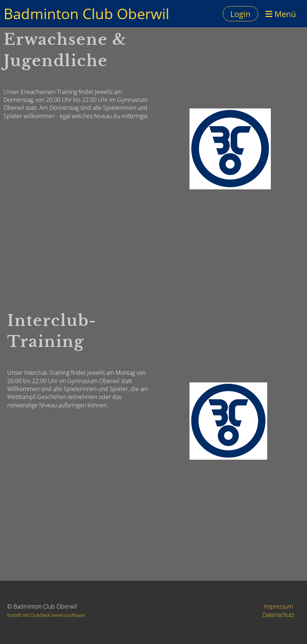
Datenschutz (278, 615)
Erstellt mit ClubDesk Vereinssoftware (46, 615)
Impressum (278, 606)
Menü (281, 14)
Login (240, 14)
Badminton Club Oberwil (86, 14)
